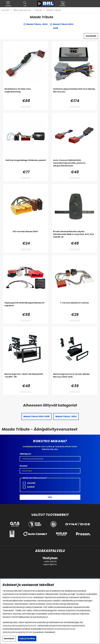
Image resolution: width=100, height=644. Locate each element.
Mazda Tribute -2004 (37, 24)
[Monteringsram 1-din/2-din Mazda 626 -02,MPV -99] (26, 378)
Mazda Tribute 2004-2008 (64, 26)
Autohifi (5, 10)
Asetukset (9, 639)
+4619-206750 (50, 562)
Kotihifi (29, 487)
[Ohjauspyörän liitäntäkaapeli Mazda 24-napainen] (26, 307)
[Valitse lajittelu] (91, 36)
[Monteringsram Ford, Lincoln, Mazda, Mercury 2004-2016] (74, 378)
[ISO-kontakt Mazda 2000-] (26, 235)
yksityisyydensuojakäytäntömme (19, 626)
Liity (50, 497)
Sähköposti (25, 454)
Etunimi (23, 466)
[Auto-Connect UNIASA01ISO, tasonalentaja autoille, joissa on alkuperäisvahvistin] (74, 164)
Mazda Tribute (54, 10)
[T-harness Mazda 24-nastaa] (74, 307)
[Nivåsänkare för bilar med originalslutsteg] (26, 93)
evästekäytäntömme (21, 597)
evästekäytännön (64, 629)
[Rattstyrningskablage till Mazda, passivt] (26, 164)
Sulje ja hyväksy (27, 639)
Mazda (39, 10)
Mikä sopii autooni (22, 10)
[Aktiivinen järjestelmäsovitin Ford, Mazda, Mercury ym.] (74, 93)
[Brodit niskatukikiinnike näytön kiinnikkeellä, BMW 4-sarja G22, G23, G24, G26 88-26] (74, 235)
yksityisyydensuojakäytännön (18, 632)
